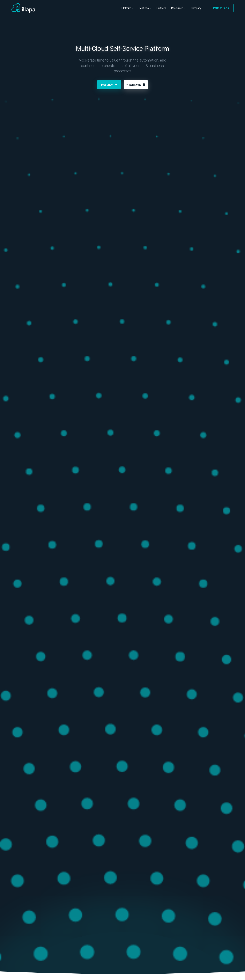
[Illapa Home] (23, 8)
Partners (161, 8)
